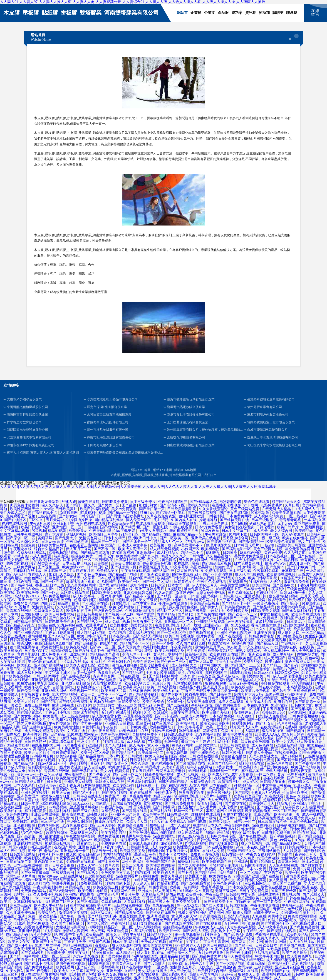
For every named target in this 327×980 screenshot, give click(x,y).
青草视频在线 (277, 829)
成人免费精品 (219, 800)
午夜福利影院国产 (173, 502)
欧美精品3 (178, 822)
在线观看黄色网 (153, 709)
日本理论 (288, 749)
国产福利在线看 (228, 705)
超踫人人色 (44, 818)
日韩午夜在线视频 (28, 534)
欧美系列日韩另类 (170, 651)
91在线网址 (121, 603)
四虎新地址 (79, 654)
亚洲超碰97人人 (188, 945)
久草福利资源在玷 (28, 902)
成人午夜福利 (284, 654)
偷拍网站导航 (308, 654)
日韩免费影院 (301, 829)
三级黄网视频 (273, 898)
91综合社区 (130, 534)
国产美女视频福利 (116, 956)
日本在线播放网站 (137, 967)
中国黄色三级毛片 (127, 964)
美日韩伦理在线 (290, 636)
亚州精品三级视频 (205, 603)
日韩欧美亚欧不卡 (197, 778)
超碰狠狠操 (273, 800)
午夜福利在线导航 (115, 858)
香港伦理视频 (64, 884)
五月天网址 (55, 520)
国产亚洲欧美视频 (155, 574)
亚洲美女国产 (28, 796)
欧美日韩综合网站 (71, 680)
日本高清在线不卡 (273, 822)
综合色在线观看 (257, 502)
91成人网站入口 (307, 509)
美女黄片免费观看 (249, 556)
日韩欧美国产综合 (240, 938)
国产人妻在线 (164, 571)
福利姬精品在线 (252, 763)
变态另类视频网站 (82, 585)
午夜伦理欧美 (122, 909)
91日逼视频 (235, 811)
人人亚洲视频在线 (284, 865)
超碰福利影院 (85, 600)
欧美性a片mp (71, 960)
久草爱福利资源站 (32, 553)
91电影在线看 (11, 731)
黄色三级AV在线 (191, 836)
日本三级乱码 (240, 571)
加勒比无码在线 (142, 633)
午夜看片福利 (80, 669)
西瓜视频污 (187, 807)
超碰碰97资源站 (65, 753)
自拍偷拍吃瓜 (168, 884)
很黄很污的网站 (263, 862)
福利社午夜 (133, 818)
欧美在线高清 (77, 647)
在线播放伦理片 (54, 698)
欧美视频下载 (161, 545)
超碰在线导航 (89, 502)
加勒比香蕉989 (218, 833)
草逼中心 (121, 760)
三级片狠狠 (144, 651)
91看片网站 (75, 905)
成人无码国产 (275, 658)
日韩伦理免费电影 (59, 643)
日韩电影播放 (241, 673)
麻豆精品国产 (253, 771)
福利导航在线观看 (148, 924)
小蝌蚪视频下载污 (36, 789)
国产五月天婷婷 (103, 825)
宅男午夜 (35, 851)
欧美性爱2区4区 (65, 709)
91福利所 (99, 662)
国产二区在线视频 (38, 909)
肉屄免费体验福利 (25, 505)
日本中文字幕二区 (237, 531)
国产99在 (176, 942)
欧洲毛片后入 (97, 625)
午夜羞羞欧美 (48, 683)
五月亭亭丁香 (235, 924)
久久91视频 (215, 938)
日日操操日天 (92, 789)
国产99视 (49, 702)
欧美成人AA (127, 618)
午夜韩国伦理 (137, 829)
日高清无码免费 (237, 916)
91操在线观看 (182, 527)
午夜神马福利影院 (264, 698)
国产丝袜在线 (11, 927)
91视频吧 (174, 589)
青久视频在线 (211, 916)
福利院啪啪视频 (41, 767)
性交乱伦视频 (196, 843)
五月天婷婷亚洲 (211, 953)
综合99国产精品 (142, 578)
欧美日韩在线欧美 (218, 945)
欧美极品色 (47, 913)
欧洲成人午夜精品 (49, 905)
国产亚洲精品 (99, 778)
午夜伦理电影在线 (265, 905)
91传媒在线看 (56, 869)
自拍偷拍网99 (114, 749)
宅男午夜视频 (205, 869)
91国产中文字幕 (48, 945)
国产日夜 (226, 749)
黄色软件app (48, 876)
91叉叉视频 (240, 625)
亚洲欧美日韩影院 (292, 545)
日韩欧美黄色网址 (53, 545)
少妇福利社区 (267, 593)
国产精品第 (34, 869)
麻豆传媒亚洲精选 (255, 742)
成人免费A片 (182, 749)
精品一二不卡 (193, 553)
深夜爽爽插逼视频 (202, 702)
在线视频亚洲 (11, 807)
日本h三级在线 (53, 822)
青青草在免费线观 (288, 909)
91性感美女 (212, 934)
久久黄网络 (204, 891)
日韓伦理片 (266, 527)
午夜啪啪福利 (81, 698)
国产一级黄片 (163, 800)
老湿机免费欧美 (75, 825)
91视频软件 (142, 873)
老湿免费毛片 (272, 505)
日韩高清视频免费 (236, 607)
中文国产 (109, 545)
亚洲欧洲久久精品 (121, 971)
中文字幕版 (179, 567)
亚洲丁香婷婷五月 (150, 589)
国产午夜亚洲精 (239, 953)
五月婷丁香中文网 (191, 800)
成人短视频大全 (185, 665)
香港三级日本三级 (50, 585)
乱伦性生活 (54, 836)
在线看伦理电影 (168, 625)
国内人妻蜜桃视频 (32, 723)
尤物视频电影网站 (71, 927)
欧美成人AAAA (268, 734)
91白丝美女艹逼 (161, 658)
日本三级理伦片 (265, 520)
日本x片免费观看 (209, 527)
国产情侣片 (291, 603)
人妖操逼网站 (313, 807)
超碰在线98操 (57, 833)
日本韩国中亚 (98, 567)
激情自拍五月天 (79, 611)
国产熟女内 (68, 516)
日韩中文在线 (303, 949)
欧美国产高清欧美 (306, 767)
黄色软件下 (282, 691)
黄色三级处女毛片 (36, 720)
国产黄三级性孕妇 (160, 629)
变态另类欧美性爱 (45, 563)
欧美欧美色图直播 (281, 542)
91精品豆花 (148, 618)
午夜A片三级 (40, 523)
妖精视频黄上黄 (229, 589)
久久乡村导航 (295, 553)
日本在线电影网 (256, 705)
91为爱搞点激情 (262, 760)
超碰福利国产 (217, 673)
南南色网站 (34, 578)
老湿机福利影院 (208, 734)
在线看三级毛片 (13, 636)
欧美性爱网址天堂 (25, 509)
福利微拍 (106, 600)
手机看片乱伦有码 (266, 793)
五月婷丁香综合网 (116, 713)
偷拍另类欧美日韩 (256, 676)
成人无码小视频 (231, 869)
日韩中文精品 (115, 538)
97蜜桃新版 (260, 513)
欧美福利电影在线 (224, 654)
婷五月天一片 (25, 960)
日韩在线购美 (269, 894)
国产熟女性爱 (312, 865)
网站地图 (269, 487)
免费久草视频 (172, 876)
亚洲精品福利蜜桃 (175, 956)
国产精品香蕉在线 (25, 800)
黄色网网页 (212, 720)
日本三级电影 (196, 611)
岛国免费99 (64, 818)
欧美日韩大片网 (114, 691)
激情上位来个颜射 (84, 829)
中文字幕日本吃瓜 (231, 600)
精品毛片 (153, 767)
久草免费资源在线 (224, 829)
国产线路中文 (284, 585)
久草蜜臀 (309, 669)
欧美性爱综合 (154, 702)
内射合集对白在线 (134, 731)
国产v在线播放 (305, 833)
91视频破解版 (243, 723)
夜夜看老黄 (171, 778)
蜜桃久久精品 (199, 505)
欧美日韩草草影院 (263, 578)
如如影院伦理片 (174, 974)
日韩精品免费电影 (260, 636)
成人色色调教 (263, 745)
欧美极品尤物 (92, 880)
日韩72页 (118, 800)
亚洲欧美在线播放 (45, 814)
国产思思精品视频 (185, 640)
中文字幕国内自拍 (270, 956)
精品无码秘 (163, 796)
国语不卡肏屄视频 (173, 854)
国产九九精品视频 (160, 905)
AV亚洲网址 (244, 629)
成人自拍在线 (95, 767)
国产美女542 (104, 698)
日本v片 (113, 756)
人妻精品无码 (153, 894)
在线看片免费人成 (301, 818)
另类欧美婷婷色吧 (47, 560)
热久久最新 (140, 763)
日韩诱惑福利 (222, 560)
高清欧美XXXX (27, 596)
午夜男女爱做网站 (235, 585)
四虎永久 (14, 734)
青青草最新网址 (234, 698)
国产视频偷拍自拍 (98, 898)
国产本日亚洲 (109, 862)
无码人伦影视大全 (264, 756)
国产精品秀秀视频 (74, 702)
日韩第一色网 (234, 720)
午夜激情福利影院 (81, 836)
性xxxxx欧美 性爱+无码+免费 (141, 705)
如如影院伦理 (172, 843)
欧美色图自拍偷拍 (256, 669)
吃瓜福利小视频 (94, 513)
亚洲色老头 (47, 785)
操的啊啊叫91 (49, 825)
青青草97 (108, 618)
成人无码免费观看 (39, 731)
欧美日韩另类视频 (235, 745)
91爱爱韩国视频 (190, 858)
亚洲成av (71, 658)
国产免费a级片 (33, 953)
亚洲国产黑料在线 (161, 862)
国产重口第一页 (152, 509)
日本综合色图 (255, 589)
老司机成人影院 (239, 913)
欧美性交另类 (154, 814)
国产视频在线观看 (282, 931)
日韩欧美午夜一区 (28, 920)
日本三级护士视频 (77, 563)
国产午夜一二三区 (172, 662)
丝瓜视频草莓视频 (84, 807)
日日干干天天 (301, 789)
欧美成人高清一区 (133, 549)
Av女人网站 (198, 785)
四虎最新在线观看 (128, 803)
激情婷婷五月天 (247, 713)
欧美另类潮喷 (127, 556)
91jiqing (237, 731)
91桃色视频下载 (27, 582)
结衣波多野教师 (182, 698)
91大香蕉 (17, 760)
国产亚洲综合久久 (205, 753)
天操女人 (94, 978)
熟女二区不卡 (310, 542)
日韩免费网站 (296, 847)
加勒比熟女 (148, 505)
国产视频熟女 (88, 873)
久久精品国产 (68, 607)
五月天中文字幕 (83, 578)
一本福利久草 (315, 520)
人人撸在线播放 (302, 942)
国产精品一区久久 (81, 505)
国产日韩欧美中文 (219, 902)
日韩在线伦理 (178, 814)
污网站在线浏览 (146, 956)
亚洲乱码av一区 (217, 625)
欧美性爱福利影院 (161, 865)
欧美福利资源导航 (249, 796)
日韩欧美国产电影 (120, 789)
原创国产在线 (280, 629)
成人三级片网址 (30, 673)
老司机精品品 (304, 964)
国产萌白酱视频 (283, 836)
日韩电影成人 (231, 596)
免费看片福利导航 (292, 607)
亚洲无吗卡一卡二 (218, 960)
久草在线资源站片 (108, 683)
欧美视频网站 (257, 840)
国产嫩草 (245, 818)
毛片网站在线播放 (74, 662)
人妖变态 (206, 967)
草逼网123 (248, 789)
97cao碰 (47, 509)
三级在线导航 (77, 800)
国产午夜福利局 (308, 763)
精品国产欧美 (69, 603)
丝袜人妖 (69, 502)
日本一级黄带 (84, 673)
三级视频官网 (64, 873)
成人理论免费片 (191, 833)
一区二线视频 (297, 516)
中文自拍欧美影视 (275, 614)
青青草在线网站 (19, 611)
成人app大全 (161, 847)
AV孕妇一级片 (203, 738)
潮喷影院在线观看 (276, 683)
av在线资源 (207, 676)
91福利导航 (92, 727)
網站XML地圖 (141, 470)
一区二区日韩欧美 (99, 560)
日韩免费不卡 (148, 785)
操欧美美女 (193, 909)
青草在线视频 (250, 778)
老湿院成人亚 (316, 723)
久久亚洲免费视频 (21, 913)
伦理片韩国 (297, 774)
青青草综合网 (104, 676)
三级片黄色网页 (230, 738)
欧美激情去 (78, 531)
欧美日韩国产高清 (36, 527)
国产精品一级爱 (118, 880)
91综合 (304, 796)
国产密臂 (89, 974)
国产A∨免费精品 (264, 618)
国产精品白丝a (124, 753)
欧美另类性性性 (67, 727)
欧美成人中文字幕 (69, 971)
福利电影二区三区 (60, 902)
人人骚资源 (292, 851)
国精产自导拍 (272, 847)
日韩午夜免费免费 (254, 891)
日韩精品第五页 (273, 782)
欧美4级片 (297, 600)
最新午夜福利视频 (160, 774)
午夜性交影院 (60, 723)
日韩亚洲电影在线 (304, 887)
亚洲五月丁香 (312, 738)
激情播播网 (37, 636)
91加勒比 (186, 891)
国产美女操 (95, 971)
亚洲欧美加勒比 (296, 625)
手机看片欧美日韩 (161, 673)
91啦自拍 (35, 771)
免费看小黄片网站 (28, 829)
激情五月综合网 (210, 803)
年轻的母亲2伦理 (246, 833)
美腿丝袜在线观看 (238, 814)
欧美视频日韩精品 (223, 789)
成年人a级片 (181, 825)
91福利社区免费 (51, 854)
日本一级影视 (91, 658)
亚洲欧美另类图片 (187, 902)
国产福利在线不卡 (43, 513)
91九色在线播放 (128, 898)
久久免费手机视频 (48, 894)
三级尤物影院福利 (142, 782)
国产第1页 (186, 614)
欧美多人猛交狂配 (81, 665)
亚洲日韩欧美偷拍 (153, 640)
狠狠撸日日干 (157, 825)
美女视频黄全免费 (36, 694)
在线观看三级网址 (84, 545)
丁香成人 (111, 629)
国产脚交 (242, 793)
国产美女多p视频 (27, 716)
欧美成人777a (219, 774)
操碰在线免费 (82, 556)
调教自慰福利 (17, 563)
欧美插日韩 (245, 749)
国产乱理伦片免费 (238, 934)
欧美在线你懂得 (295, 538)
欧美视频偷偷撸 (258, 811)
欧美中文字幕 (283, 742)
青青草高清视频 (83, 869)
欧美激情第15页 (221, 651)
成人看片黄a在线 (151, 953)
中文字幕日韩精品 (277, 785)
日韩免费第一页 (267, 913)
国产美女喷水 (206, 749)
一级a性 (268, 545)
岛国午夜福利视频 (71, 964)
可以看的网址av (86, 843)
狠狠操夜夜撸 (301, 771)
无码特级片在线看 (244, 971)
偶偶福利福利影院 (56, 803)
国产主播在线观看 (76, 676)
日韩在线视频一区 (132, 676)
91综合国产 (263, 814)
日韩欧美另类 (129, 702)
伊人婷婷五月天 (205, 585)
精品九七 (284, 803)
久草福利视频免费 (32, 618)
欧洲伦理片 (32, 734)
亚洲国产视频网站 (49, 665)
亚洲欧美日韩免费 (138, 593)
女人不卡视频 (159, 745)
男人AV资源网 (293, 534)
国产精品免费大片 (207, 956)
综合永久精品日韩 (49, 549)
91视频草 (23, 607)
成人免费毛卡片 (54, 654)
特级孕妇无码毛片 (53, 763)
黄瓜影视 (102, 640)
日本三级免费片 (143, 502)
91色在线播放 (141, 793)
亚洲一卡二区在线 (33, 600)
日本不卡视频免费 (304, 822)
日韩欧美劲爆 (17, 938)
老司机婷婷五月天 (184, 531)
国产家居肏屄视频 (203, 513)
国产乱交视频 (167, 789)
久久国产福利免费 (191, 643)
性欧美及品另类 (121, 523)
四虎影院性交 (70, 589)
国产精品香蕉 (206, 873)
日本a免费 (310, 862)
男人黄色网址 (36, 807)
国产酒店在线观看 (145, 974)
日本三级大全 (86, 818)
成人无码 (98, 931)
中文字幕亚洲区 (58, 673)
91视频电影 (312, 603)
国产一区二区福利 (157, 582)
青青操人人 (37, 574)
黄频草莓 (45, 538)
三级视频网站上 (258, 884)
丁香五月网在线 (194, 829)
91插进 (272, 680)
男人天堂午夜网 (252, 949)
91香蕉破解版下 (313, 753)
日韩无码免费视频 (211, 593)
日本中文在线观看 (240, 887)
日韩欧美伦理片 (254, 865)
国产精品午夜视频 (28, 622)
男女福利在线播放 (153, 971)
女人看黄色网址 (300, 956)
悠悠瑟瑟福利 (219, 643)
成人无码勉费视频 (123, 709)
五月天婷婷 (196, 651)
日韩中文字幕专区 (222, 836)
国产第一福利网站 (25, 956)
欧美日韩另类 (238, 611)
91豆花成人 (303, 785)
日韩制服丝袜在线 (292, 825)
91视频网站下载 (118, 884)
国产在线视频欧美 (66, 898)
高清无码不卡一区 (137, 654)
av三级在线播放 (241, 622)
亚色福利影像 (163, 763)
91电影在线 (284, 702)
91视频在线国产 (103, 702)
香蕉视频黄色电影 (157, 563)
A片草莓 (29, 876)
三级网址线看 (122, 738)
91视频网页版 (312, 527)
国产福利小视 (22, 585)
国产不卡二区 (105, 549)
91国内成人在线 (184, 520)
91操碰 (254, 924)
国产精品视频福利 (144, 694)
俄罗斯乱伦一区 (193, 789)
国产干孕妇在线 (85, 771)
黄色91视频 (118, 633)
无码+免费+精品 (139, 720)
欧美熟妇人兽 (165, 873)
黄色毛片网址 (276, 942)
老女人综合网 (282, 531)
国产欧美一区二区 (243, 614)
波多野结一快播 (105, 851)
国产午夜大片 (100, 774)
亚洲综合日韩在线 (120, 723)
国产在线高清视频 (247, 800)
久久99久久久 (28, 542)
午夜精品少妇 (254, 931)
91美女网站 (15, 971)
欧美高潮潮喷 (11, 869)
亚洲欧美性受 (296, 694)
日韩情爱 (197, 556)
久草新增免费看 (62, 742)
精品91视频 (57, 531)
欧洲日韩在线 (64, 705)
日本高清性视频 (222, 716)
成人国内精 (136, 742)
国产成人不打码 (20, 945)
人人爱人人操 (144, 884)
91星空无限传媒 (284, 891)
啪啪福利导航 (310, 727)
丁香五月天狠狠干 (196, 691)
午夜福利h (276, 589)
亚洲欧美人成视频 (79, 782)
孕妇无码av (258, 523)
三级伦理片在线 (280, 763)
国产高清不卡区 (173, 505)
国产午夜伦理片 (39, 971)
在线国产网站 (65, 847)
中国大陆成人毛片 (220, 909)
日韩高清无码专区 (25, 640)
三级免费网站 (25, 567)
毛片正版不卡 (171, 909)
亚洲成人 (25, 818)
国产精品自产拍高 (123, 574)
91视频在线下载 (78, 887)
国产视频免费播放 (180, 803)
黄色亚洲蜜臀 (61, 600)
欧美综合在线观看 (306, 614)
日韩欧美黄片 (67, 509)
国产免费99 (275, 567)
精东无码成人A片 (244, 727)
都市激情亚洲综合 (25, 647)
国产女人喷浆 (213, 905)
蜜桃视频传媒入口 (307, 924)
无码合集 (172, 742)
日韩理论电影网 (139, 807)
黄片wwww (26, 774)
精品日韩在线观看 (78, 945)
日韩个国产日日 (92, 516)
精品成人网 (11, 727)
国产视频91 (296, 731)
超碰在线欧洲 (274, 778)
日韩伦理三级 (208, 840)
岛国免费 (28, 545)
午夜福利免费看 (267, 571)
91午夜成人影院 (259, 702)
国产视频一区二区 (120, 614)
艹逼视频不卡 (292, 643)
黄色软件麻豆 (101, 760)
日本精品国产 (221, 785)
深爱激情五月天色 (154, 567)
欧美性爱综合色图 (188, 847)
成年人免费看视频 (239, 956)
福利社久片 (142, 713)
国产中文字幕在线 (156, 840)
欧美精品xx (304, 531)
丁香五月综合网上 (214, 523)
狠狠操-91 (77, 924)
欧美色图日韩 (81, 949)
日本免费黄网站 (239, 516)
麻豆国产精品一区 (188, 534)
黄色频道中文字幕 (49, 862)
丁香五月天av (177, 851)
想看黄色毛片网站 (39, 927)
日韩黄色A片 (185, 582)
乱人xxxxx (82, 803)
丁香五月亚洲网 (156, 898)
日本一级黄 (100, 800)
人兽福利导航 (135, 902)
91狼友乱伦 (26, 683)
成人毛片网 (208, 807)
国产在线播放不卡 (90, 651)
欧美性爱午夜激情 (238, 734)
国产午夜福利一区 (159, 818)
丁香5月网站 (307, 585)
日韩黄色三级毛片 (232, 760)
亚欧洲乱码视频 (165, 949)
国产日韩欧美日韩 (302, 567)
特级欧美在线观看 (183, 523)
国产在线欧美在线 (179, 924)
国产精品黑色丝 (120, 651)
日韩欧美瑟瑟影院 (182, 509)
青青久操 (267, 560)
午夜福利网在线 (297, 902)
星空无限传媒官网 (300, 549)
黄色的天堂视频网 (168, 654)
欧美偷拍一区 (129, 582)
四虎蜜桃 (8, 818)
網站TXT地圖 (162, 470)
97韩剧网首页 (43, 756)
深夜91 (138, 767)
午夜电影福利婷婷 (48, 887)
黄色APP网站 (183, 745)
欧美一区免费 (163, 643)
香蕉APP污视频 (29, 643)
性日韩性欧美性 (296, 793)
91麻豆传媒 (68, 738)
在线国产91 (109, 643)
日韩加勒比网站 (23, 854)
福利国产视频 (176, 756)
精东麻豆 (239, 942)
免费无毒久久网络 (49, 611)
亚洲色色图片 (90, 847)
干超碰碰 (91, 527)
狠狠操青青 (73, 560)
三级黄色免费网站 (109, 611)
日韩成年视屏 (305, 691)
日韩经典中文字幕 (241, 894)
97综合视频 (53, 658)
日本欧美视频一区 (273, 789)
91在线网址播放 (187, 563)
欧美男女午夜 (19, 942)
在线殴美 (307, 647)
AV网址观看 (198, 771)
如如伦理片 (224, 567)
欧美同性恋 (91, 749)
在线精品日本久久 (208, 825)
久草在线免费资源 (162, 516)
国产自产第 (86, 967)
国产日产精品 (54, 734)
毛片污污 (162, 520)
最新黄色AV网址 (128, 960)
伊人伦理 (234, 647)
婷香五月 (170, 680)
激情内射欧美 (172, 694)
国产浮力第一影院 (88, 723)
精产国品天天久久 (287, 502)
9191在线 (75, 734)
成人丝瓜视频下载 (191, 774)
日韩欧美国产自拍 (227, 920)
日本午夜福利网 (126, 942)
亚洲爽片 (84, 705)
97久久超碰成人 (257, 647)
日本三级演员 (163, 723)
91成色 (20, 924)
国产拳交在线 (236, 803)
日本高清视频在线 (298, 687)
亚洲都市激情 (206, 818)
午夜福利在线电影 (270, 934)
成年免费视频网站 (56, 596)
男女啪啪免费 (118, 931)
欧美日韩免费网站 (60, 614)
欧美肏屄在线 (216, 858)
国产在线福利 (273, 876)
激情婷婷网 (185, 593)
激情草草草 (317, 774)
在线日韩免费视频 (153, 887)
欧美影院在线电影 (39, 858)
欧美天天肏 (62, 793)
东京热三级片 (21, 905)
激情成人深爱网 (76, 931)
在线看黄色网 (140, 691)
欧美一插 (292, 873)
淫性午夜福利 (134, 934)
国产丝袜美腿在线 (235, 520)
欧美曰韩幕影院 (90, 614)
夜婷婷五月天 (306, 854)
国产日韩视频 (87, 643)
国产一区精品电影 (231, 964)
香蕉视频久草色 (65, 789)
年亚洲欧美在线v (96, 603)
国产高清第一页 (30, 836)
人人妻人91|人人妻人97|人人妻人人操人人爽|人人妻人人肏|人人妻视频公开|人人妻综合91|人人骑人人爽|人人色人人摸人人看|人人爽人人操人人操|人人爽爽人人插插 (130, 487)
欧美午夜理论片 (37, 687)
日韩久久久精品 (242, 858)
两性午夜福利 (133, 862)
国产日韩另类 (221, 694)
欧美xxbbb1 (274, 662)
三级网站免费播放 (129, 905)
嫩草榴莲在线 (293, 571)
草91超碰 (243, 909)
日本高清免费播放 (270, 818)
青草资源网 (114, 720)
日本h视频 (317, 847)
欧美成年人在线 (166, 691)
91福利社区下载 (226, 742)
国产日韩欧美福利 (302, 778)
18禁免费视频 (109, 836)
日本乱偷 (188, 676)
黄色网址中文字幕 (137, 836)
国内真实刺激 (138, 800)
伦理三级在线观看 (173, 603)
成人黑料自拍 (39, 884)
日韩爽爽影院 (99, 964)
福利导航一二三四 (225, 771)
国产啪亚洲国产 (270, 807)
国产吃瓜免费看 (115, 502)
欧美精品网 (95, 934)
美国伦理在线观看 (43, 662)
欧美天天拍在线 (197, 920)
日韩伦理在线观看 (88, 720)
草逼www (229, 974)
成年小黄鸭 (140, 585)
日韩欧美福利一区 (265, 534)
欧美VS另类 (253, 662)
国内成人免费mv (260, 753)
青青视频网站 (56, 974)
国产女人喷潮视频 (193, 865)
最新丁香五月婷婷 (196, 742)
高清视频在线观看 (277, 974)
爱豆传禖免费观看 (155, 665)
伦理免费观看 (74, 745)
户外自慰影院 (112, 829)
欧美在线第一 (144, 662)
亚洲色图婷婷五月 (228, 884)
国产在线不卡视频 (39, 964)
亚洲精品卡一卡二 (75, 851)
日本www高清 (53, 542)
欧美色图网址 (161, 727)
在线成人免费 (214, 851)
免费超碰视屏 (268, 749)
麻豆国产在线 (188, 571)
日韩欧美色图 (66, 629)
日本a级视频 (48, 960)
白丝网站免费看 (307, 523)
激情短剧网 (69, 513)
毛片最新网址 (87, 858)
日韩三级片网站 (46, 676)
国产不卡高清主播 (218, 574)
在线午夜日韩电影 (103, 731)
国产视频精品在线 (158, 960)
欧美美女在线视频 (126, 563)
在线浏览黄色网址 (199, 600)
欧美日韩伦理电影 (180, 636)
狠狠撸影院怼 (45, 738)
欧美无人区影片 (27, 702)
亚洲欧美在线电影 (206, 538)
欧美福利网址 (187, 723)
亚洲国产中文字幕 (47, 942)
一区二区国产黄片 (270, 774)
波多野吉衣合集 (192, 793)
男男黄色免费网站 (115, 734)
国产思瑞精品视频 (114, 585)
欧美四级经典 (219, 658)
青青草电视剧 (28, 654)
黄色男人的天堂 (185, 916)
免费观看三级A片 (85, 833)
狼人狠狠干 (247, 716)
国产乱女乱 (266, 723)
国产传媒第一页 (311, 556)
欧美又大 (114, 934)
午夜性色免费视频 (212, 582)
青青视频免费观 (297, 582)
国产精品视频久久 (294, 720)
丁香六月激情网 (110, 596)
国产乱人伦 (150, 556)
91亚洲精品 (117, 920)
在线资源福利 (272, 727)
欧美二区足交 (217, 727)
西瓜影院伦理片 (198, 880)
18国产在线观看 (230, 636)
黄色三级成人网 (298, 662)
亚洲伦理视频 (43, 680)
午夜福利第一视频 (15, 898)
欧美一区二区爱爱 (95, 753)
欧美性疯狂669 (89, 687)
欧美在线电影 (242, 687)
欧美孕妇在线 (11, 811)
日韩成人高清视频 (179, 734)
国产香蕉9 (227, 818)
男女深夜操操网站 (194, 560)
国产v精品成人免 (204, 502)
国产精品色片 (25, 763)
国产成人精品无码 (250, 960)
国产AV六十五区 (87, 793)
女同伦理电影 (315, 843)
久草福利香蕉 (139, 920)
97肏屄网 (217, 913)
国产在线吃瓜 (255, 920)
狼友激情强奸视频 (284, 596)
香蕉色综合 (111, 811)
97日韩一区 (176, 702)
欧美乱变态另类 (133, 851)
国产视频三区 (49, 567)
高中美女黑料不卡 (189, 545)
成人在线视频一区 (216, 640)
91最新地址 (257, 964)
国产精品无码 (17, 934)
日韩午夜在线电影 (88, 796)
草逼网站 (248, 807)
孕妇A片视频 (77, 534)
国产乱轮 (129, 505)
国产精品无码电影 (21, 625)
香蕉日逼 (14, 669)
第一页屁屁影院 (188, 934)
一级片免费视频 (69, 767)
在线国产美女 (184, 840)
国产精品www (81, 840)
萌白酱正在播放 (234, 756)
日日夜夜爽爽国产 (214, 709)
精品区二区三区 (170, 611)
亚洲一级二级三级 (266, 538)
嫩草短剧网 (215, 811)
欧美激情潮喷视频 (71, 778)
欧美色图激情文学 (202, 618)
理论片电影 (309, 920)
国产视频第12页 (124, 567)
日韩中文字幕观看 (189, 727)
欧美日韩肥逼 (90, 854)
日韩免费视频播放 (304, 716)
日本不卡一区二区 (112, 694)
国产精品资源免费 (129, 913)
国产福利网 (110, 527)
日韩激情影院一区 (249, 567)
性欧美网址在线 (94, 709)
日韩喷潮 (230, 553)
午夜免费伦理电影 (102, 680)
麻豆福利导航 (43, 778)
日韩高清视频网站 (165, 829)
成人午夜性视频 (13, 851)
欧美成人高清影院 (191, 658)
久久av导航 (164, 593)
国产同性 (114, 516)
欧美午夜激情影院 (287, 513)
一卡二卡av (41, 898)
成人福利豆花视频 (281, 960)
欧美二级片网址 (295, 953)
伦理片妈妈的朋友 (283, 920)
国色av (291, 796)
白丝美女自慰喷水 (153, 531)
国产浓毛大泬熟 (196, 931)
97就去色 (21, 556)
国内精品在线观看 (95, 553)
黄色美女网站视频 (303, 916)
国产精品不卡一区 (237, 603)
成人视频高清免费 (269, 516)
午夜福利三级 (293, 905)
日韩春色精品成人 (301, 898)
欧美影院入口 (134, 687)
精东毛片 (147, 513)
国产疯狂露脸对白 (224, 843)
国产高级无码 (197, 669)
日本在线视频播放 (219, 847)
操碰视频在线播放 (178, 927)
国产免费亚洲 (28, 691)
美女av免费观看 (124, 509)
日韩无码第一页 (293, 593)
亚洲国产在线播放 (80, 894)
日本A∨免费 (257, 869)
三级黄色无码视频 (302, 589)
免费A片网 (302, 869)
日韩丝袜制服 (237, 905)
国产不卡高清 (88, 902)
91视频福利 (52, 931)
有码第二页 (274, 873)
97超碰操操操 (126, 600)
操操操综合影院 (203, 782)
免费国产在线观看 (81, 862)
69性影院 (168, 833)
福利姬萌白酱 (231, 502)
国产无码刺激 (116, 745)
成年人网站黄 (277, 771)
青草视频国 (291, 894)
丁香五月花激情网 (60, 633)
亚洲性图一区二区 (67, 527)
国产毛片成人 (133, 869)
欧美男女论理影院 (113, 974)
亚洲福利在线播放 (27, 571)
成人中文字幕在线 (36, 709)
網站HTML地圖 (185, 470)
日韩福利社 (216, 516)
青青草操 (121, 669)
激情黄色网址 (91, 538)
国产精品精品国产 (157, 938)
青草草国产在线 (293, 945)
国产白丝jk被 (226, 967)
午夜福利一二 (114, 727)
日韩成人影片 (98, 814)
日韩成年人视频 (202, 578)
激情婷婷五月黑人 (210, 647)
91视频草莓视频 (58, 843)
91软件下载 (22, 894)
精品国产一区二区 (119, 927)
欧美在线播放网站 (305, 880)
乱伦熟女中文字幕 (226, 931)
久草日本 (161, 713)
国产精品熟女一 (90, 622)
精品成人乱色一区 (169, 542)
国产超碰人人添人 (53, 949)
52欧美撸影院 (278, 949)
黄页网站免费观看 (109, 949)
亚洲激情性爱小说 (201, 760)
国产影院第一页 (308, 702)
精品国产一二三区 (106, 542)
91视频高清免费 (131, 825)
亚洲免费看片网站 (167, 920)
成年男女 (292, 807)
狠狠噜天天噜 (249, 974)
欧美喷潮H (195, 894)
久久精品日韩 (287, 560)
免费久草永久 (268, 938)
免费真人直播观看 (205, 854)
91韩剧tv (143, 723)
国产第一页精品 (302, 640)
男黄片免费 (130, 894)
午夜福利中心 (120, 662)
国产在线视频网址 (126, 938)
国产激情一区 (118, 763)
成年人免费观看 (231, 702)
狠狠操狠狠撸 (216, 683)
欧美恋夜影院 (316, 676)
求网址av (91, 734)
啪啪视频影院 (128, 698)
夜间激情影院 (21, 629)
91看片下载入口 (116, 847)
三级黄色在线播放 (272, 887)
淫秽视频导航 (190, 731)
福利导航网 (146, 614)
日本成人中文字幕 (133, 545)
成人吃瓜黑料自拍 (127, 945)
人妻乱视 (253, 731)
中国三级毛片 (41, 847)
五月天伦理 (310, 596)
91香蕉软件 (224, 767)
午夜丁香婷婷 (21, 738)
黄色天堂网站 (172, 880)
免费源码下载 (116, 796)
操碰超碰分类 (233, 840)
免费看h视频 (111, 902)
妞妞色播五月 (56, 578)
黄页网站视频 (173, 760)
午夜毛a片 (194, 942)
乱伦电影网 (297, 713)
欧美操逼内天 (123, 778)
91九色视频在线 (71, 625)
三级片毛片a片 (89, 742)
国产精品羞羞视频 (217, 563)
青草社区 (97, 763)
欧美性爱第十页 (287, 814)
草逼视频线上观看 (81, 582)
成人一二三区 (285, 978)
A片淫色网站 (41, 934)
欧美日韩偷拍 (165, 720)
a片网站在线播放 (97, 785)
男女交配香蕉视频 (272, 640)
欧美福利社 (211, 549)
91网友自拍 (211, 531)
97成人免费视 (41, 556)
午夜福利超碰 (11, 578)
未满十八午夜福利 (60, 920)
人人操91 (49, 589)
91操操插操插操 (80, 520)
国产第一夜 (244, 945)
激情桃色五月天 (183, 967)
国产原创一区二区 (21, 538)
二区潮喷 (155, 742)
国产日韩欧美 (132, 756)
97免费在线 (124, 589)
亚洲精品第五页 (172, 618)
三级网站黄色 (270, 851)
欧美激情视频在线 (217, 862)
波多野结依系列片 (270, 622)
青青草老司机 (291, 520)
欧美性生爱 (119, 625)
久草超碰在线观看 (98, 589)
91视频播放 (238, 582)
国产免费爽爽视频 (39, 967)
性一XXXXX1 (188, 905)
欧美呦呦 (102, 563)
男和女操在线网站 (193, 913)
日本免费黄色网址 (249, 563)
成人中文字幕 (84, 596)
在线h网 (291, 727)
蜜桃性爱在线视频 (15, 756)
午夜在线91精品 (114, 833)
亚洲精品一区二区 (179, 622)
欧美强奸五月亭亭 (104, 534)
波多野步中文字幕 (148, 622)
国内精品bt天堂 (124, 640)
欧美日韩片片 (288, 527)
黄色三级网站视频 (268, 549)
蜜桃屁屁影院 (173, 669)
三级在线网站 (72, 876)
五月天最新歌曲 (148, 738)
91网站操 (95, 927)
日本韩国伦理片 (247, 545)
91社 (272, 523)
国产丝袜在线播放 (161, 913)
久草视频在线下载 (144, 669)
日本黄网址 (296, 622)
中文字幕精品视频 (15, 531)
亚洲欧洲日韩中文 (143, 538)
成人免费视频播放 (306, 651)
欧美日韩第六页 (138, 683)
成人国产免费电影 (287, 884)
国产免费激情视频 (118, 978)
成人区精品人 (168, 553)
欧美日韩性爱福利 (217, 713)
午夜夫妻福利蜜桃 (73, 760)
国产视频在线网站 (212, 614)
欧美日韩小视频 (26, 822)
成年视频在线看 (202, 633)
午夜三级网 (215, 894)
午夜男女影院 (216, 534)
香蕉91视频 (79, 763)
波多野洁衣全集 (27, 589)
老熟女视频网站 (249, 651)
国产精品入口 (268, 643)
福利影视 (62, 556)
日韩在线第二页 (19, 862)
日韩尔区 (159, 585)
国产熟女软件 (98, 924)
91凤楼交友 (277, 916)
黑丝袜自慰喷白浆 (161, 869)
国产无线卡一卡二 (137, 542)
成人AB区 (250, 782)
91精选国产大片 (293, 578)
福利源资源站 (62, 651)
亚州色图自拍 (17, 814)
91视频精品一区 (247, 785)
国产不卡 (185, 873)
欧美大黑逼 (307, 749)
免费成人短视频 (154, 942)
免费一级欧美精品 (43, 916)
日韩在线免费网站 (294, 680)
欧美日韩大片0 (274, 713)
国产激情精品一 (252, 542)
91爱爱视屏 (65, 858)
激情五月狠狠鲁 (125, 665)
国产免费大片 (66, 538)
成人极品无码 (69, 749)
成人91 (71, 854)
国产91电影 (198, 822)
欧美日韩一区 (170, 931)
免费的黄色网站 (27, 603)
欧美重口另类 (104, 705)
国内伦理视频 (38, 924)
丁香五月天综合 (229, 662)
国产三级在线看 (86, 811)
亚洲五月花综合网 (290, 967)
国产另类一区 (109, 505)
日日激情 (54, 782)
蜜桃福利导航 (60, 811)
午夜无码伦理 (101, 531)
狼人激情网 (278, 880)
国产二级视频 (178, 705)
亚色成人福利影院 (76, 683)
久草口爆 (292, 505)
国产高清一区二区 (181, 953)
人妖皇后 (259, 916)
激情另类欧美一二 (301, 876)
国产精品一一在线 (123, 513)
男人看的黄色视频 (183, 607)
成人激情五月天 (310, 742)
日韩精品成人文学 (250, 680)
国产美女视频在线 (15, 560)
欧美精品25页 (190, 687)
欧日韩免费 (56, 953)
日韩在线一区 (233, 854)
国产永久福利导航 (297, 611)
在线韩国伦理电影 (227, 505)
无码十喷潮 (192, 625)
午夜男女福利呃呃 (261, 854)
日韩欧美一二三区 (152, 607)
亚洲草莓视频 (159, 916)
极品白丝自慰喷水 (194, 949)
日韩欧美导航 (302, 705)
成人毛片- (137, 745)
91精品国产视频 (146, 880)
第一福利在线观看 (94, 909)
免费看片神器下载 (192, 629)
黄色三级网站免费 (245, 509)
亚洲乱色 (241, 862)
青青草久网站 (289, 862)
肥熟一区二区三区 (189, 811)
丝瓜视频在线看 (267, 953)
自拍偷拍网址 (64, 687)
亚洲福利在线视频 (28, 843)
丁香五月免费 (75, 942)
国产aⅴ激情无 (155, 964)
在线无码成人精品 (277, 509)
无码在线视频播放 (188, 683)
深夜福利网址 (165, 836)
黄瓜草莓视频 (213, 887)
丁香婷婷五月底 (82, 571)
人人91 (138, 858)
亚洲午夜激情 (265, 633)
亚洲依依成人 (228, 676)
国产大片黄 (54, 534)
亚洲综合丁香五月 (308, 803)
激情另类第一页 (226, 691)
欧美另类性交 (224, 880)
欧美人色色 (154, 756)
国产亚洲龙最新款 (45, 502)
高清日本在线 (247, 847)
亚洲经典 (95, 745)
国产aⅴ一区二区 (103, 647)
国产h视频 (239, 523)
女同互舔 (162, 749)
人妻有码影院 (173, 767)
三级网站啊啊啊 (80, 822)
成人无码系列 (166, 891)
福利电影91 (229, 873)
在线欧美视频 (287, 753)
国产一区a (50, 593)
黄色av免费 (273, 553)
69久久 (261, 629)
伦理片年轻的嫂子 (217, 796)
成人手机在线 (313, 814)
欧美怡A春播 (66, 756)
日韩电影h (156, 851)
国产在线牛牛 (189, 720)
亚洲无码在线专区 (36, 793)
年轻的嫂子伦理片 (224, 865)
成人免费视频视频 (183, 709)
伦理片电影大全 (219, 545)
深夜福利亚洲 (264, 825)
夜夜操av (103, 945)
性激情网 (285, 854)
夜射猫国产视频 (293, 618)
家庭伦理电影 (243, 643)
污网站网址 (102, 803)
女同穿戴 (245, 967)
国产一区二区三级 (262, 720)
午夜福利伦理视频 (140, 611)
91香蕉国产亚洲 (247, 876)
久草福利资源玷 (144, 931)
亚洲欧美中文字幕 (116, 873)
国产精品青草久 (30, 713)
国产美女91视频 (115, 793)
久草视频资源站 (176, 738)
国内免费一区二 (139, 520)
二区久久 (36, 520)
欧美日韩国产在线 (276, 971)
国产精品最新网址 (160, 858)
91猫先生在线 (196, 694)
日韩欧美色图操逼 (204, 756)
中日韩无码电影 (15, 847)
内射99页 (49, 603)
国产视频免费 (293, 938)
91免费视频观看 (214, 571)
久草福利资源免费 (131, 560)
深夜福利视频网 (305, 971)
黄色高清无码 (25, 949)
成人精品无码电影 (92, 633)
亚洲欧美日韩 (256, 596)
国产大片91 (307, 960)
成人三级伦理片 (183, 971)
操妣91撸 (217, 611)
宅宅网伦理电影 (187, 796)
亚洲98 (222, 633)
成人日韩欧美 (28, 698)
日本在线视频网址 (112, 578)
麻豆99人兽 (162, 683)
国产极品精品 (264, 607)
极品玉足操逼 (273, 731)
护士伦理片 (229, 807)
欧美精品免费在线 (21, 840)
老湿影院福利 (123, 553)
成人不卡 (261, 531)
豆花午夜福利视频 (219, 680)
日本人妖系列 (25, 785)
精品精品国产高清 (105, 654)
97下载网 (251, 505)
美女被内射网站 (140, 749)
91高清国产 (280, 705)
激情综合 (129, 887)
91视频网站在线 (123, 891)
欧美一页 (88, 694)
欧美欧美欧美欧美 (215, 723)
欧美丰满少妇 (146, 909)
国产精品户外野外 (103, 916)
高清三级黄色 (146, 854)
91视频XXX (62, 720)
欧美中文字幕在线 (71, 731)
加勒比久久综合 (62, 574)
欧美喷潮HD (105, 840)
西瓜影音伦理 (109, 673)
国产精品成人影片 (30, 782)
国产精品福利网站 (287, 843)
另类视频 (39, 531)
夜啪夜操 (243, 902)
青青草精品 (166, 614)
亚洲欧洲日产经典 (126, 814)
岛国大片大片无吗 (249, 694)
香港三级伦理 (130, 680)
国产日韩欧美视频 (60, 865)
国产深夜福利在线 (94, 738)
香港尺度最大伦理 (266, 625)
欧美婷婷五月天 (262, 803)
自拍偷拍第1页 (37, 651)
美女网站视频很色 (189, 938)
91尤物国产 (107, 582)
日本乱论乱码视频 (203, 596)
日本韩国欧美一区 (215, 665)
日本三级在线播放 (28, 865)
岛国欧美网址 (134, 516)
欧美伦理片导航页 (93, 891)
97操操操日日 (103, 953)
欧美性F (104, 665)
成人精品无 (126, 953)
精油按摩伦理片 (99, 905)
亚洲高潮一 (146, 553)
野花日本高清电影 (171, 771)
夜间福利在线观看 (91, 523)
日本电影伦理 (108, 894)
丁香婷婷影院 (109, 967)
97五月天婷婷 (294, 734)
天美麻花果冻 (53, 800)
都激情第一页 (252, 829)
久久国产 (59, 924)
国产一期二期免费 (268, 902)
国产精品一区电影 (171, 513)
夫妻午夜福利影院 (242, 927)
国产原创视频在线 (196, 884)
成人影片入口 (289, 633)
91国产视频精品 (94, 607)
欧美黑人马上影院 (92, 920)
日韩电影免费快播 (276, 833)
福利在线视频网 (15, 523)
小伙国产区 (190, 549)
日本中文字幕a (145, 603)
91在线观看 (275, 796)
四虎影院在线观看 (100, 876)
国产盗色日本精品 (92, 574)
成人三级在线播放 (75, 716)
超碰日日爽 (33, 669)
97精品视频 (58, 807)
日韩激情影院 (55, 669)
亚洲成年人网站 (54, 691)
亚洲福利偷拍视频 (97, 960)
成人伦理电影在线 (250, 574)
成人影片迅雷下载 (107, 716)
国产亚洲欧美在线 (275, 767)
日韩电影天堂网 (215, 898)
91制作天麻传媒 (164, 731)
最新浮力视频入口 (110, 822)
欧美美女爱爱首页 (158, 945)
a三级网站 (184, 818)
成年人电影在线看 (66, 938)
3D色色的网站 (32, 833)
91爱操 (75, 974)
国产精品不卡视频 (140, 596)
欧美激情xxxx (74, 567)
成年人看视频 (243, 774)
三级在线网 (47, 516)
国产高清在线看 (135, 811)
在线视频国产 (246, 560)
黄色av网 (312, 658)
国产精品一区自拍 (172, 596)
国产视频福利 (302, 709)
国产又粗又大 (314, 894)
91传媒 (300, 840)
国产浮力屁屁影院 (17, 887)
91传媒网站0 (291, 913)
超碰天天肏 (102, 669)
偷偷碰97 (111, 658)
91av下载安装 (125, 531)
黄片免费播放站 (241, 593)
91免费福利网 (21, 978)
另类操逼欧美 (142, 625)
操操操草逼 (140, 847)
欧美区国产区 (196, 876)
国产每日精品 (208, 698)
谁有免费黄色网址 (199, 589)
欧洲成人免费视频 (273, 716)
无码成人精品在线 (75, 593)
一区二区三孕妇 (50, 774)
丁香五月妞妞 (143, 771)
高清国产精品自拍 (202, 978)
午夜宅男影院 (182, 647)
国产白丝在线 (60, 618)
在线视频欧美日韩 (47, 745)
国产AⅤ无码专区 (62, 636)
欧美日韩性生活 (156, 647)
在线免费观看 (225, 778)
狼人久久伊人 (53, 505)
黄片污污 (311, 913)
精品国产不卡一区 (135, 643)
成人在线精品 (32, 974)
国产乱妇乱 (33, 658)
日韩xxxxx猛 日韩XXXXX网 (277, 673)
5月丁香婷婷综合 (298, 800)
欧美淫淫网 (65, 967)
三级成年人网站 (311, 574)
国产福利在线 (161, 811)
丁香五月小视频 (58, 713)
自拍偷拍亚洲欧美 (245, 898)
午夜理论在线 (21, 549)
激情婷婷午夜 (293, 858)
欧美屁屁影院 (191, 680)
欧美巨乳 (51, 716)
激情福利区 (51, 640)
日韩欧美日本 (247, 767)
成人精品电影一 (277, 651)
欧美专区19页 (124, 785)
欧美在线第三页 (106, 887)
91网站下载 (238, 534)
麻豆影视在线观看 (139, 716)
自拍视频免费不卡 (147, 734)
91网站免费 (150, 876)
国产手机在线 (287, 738)
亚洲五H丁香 (64, 523)
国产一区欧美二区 (174, 538)
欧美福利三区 (279, 964)
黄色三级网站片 (220, 793)
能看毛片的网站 (286, 669)
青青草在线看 (230, 978)
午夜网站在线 (78, 542)
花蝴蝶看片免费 (216, 731)
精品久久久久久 (174, 556)
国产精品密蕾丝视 (15, 745)
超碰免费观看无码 (186, 574)
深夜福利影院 (202, 705)
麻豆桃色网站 (251, 553)
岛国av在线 (47, 625)
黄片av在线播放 (191, 673)
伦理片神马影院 (290, 723)
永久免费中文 (132, 629)
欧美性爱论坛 (298, 934)
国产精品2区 (131, 527)
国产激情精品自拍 (191, 763)
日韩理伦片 (105, 556)
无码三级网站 (226, 891)
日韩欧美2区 (137, 727)
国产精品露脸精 (92, 756)
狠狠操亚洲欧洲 (192, 516)
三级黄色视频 (100, 942)
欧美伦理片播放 (122, 607)
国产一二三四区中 (172, 633)
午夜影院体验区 (238, 825)
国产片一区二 (245, 822)
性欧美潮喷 (175, 978)
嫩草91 (195, 851)
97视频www (195, 542)
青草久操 (112, 865)
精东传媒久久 (299, 782)
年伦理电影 (262, 909)
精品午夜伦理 (11, 742)
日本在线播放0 (138, 949)
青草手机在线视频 (41, 760)
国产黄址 (14, 909)
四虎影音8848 (32, 614)
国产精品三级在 (96, 938)
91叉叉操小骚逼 (314, 673)
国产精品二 (272, 665)
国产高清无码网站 (148, 636)
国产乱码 (291, 665)
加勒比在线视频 (86, 713)
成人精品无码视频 (165, 549)
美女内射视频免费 (115, 771)
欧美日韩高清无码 (92, 636)
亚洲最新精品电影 (291, 745)
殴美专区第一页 (154, 698)
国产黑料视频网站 (164, 676)
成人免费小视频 (118, 622)
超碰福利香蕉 (189, 862)
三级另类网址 (207, 745)
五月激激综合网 (236, 538)
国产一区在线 (53, 582)
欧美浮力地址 (171, 600)
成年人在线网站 (200, 767)
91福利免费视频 (86, 618)
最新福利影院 (196, 654)
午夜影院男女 (76, 774)
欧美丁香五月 (70, 785)
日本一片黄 (145, 789)
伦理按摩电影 (268, 858)
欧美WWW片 (276, 563)
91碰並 (299, 974)
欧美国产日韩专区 (172, 578)
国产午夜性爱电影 (253, 836)
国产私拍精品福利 (305, 927)
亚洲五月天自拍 (216, 687)
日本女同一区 (179, 585)
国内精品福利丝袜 (109, 520)
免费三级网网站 (37, 705)
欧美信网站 (261, 585)
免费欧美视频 (244, 640)
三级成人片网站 (194, 716)
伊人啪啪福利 (304, 683)
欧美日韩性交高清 (252, 880)
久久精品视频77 (219, 556)
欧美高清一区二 (151, 753)
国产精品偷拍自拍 (185, 898)
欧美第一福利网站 (184, 887)
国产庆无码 (44, 629)
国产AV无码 (16, 574)
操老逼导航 (209, 520)
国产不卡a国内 (167, 716)
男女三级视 (149, 600)
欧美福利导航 (53, 647)
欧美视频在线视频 (281, 574)
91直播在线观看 (188, 960)
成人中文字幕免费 (273, 927)
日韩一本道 (30, 803)
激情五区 (296, 658)
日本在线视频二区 (281, 556)
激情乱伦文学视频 (74, 913)
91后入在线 (159, 822)
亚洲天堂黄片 (129, 647)
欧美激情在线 (74, 814)
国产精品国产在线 (156, 534)
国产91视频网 (292, 756)
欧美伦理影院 (305, 629)
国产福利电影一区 (237, 549)
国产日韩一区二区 (128, 774)
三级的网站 (264, 967)
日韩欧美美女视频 (107, 593)
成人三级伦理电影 (288, 676)
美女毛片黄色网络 (162, 560)
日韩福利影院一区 (145, 760)
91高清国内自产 (42, 749)
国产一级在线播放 (260, 738)
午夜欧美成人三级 (210, 927)
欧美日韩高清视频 (162, 687)
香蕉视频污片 (66, 909)
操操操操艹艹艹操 (234, 618)
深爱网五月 (40, 938)
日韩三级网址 (233, 753)
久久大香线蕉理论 (214, 509)
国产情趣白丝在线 (222, 542)
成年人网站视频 (149, 927)
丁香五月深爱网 (217, 942)
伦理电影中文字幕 (69, 934)
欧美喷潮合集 (110, 818)
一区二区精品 (313, 633)
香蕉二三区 (112, 687)
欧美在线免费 (28, 593)
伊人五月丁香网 (79, 549)
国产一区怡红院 (156, 527)
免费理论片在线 (114, 843)
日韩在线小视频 (268, 687)
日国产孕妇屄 (36, 742)
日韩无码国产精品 (173, 782)
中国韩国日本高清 (15, 778)
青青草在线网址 (57, 771)
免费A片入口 (137, 822)
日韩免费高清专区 (77, 640)
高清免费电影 (177, 753)
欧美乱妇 (25, 665)
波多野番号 (277, 600)
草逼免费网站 (140, 796)
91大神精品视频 (65, 694)
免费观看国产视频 (21, 516)
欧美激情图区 (120, 767)
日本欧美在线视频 (17, 676)
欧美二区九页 (133, 865)
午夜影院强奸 (240, 633)
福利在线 (185, 869)
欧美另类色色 (220, 876)
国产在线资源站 (174, 785)
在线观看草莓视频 (151, 523)
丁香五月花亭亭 (276, 709)
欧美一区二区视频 (246, 709)
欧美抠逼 (175, 964)
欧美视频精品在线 (64, 553)
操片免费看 (206, 636)
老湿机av (51, 851)
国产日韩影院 (165, 807)
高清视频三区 (229, 782)
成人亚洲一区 (300, 563)
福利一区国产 (36, 880)
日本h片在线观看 (16, 680)
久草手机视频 (91, 629)
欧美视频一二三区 (84, 691)
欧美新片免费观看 (256, 691)
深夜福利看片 (128, 876)
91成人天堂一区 (90, 865)
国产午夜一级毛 (73, 916)
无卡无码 (285, 523)
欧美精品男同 (108, 571)
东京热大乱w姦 (201, 662)
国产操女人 (210, 607)
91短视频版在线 (285, 647)
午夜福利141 (121, 924)
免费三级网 (257, 600)
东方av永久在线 (86, 956)
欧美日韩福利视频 (95, 509)
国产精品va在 (133, 673)
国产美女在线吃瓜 (234, 513)
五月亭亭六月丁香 (199, 964)
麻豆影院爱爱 (36, 811)
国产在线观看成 (209, 924)
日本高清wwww (133, 658)
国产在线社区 (16, 520)
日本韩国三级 (55, 571)
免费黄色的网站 (294, 698)
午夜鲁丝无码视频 (136, 571)
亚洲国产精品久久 (242, 851)
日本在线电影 (120, 636)
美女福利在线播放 (240, 527)
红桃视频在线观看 (206, 814)
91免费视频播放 (90, 884)
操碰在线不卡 (166, 793)
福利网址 (213, 553)
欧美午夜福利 (74, 978)
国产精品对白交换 (232, 578)
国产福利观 (308, 891)
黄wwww (20, 749)
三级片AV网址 (220, 629)
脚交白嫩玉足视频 (225, 669)
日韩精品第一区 (160, 934)
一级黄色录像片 (266, 603)
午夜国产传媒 (112, 807)
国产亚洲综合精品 (28, 633)
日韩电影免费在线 (60, 622)
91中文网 (256, 942)
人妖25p (276, 582)
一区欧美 (161, 967)
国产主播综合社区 (37, 727)
